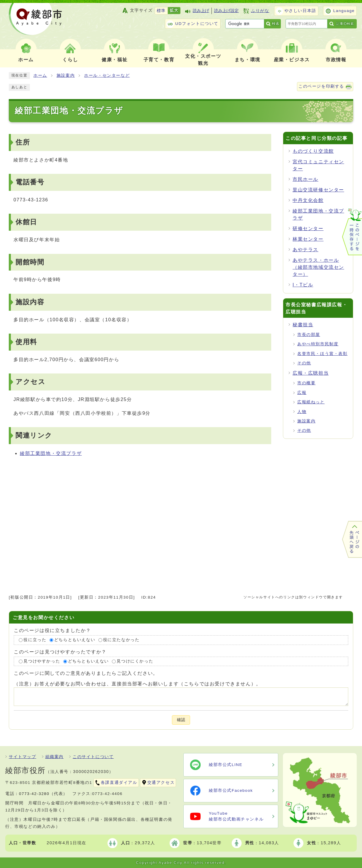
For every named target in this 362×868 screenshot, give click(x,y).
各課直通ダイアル (119, 783)
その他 (304, 363)
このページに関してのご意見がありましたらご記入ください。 (86, 673)
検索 (276, 24)
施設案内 (66, 75)
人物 (302, 412)
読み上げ (201, 11)
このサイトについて (93, 757)
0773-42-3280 (34, 794)
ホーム (40, 75)
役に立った (35, 640)
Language (344, 11)
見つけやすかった (42, 661)
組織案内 (54, 757)
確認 (181, 720)
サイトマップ (23, 757)
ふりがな (260, 11)
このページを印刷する (321, 86)
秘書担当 (303, 325)
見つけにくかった (135, 661)
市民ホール (305, 179)
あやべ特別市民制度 (318, 344)
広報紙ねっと (311, 402)
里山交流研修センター (318, 190)
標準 (161, 11)
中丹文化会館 (308, 200)
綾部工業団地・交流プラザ (51, 453)
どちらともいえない (75, 640)
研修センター (308, 229)
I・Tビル (303, 285)
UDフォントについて (197, 24)
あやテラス (305, 250)
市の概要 (306, 383)
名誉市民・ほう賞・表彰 (322, 354)
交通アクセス (161, 783)
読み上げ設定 (226, 11)
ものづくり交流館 (313, 151)
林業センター (308, 239)
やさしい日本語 (300, 11)
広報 (302, 393)
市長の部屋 (309, 335)
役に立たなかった (121, 640)
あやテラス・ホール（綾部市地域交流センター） (318, 267)
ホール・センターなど (107, 75)
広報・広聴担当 (311, 373)
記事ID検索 (345, 24)
